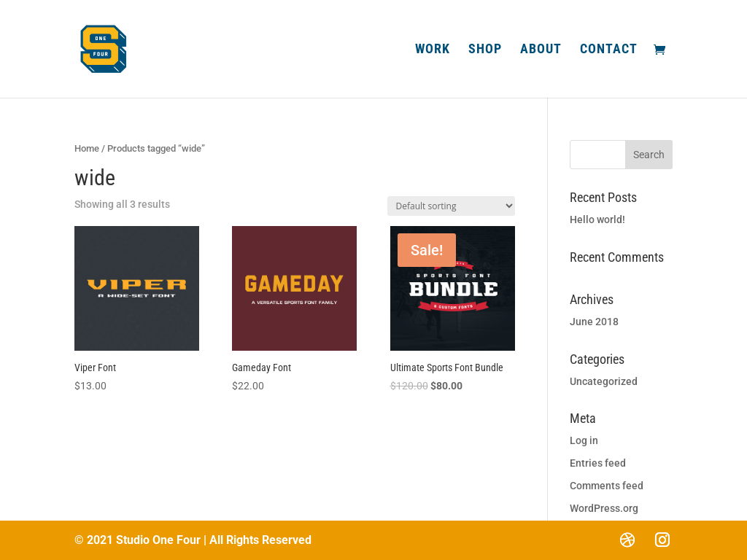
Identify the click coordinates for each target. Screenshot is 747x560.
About (541, 50)
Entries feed (598, 463)
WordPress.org (604, 508)
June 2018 (594, 322)
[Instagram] (662, 540)
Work (433, 50)
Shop (485, 50)
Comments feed (607, 486)
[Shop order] (451, 206)
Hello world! (597, 219)
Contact (609, 50)
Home (87, 148)
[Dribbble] (627, 540)
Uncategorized (604, 381)
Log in (584, 440)
